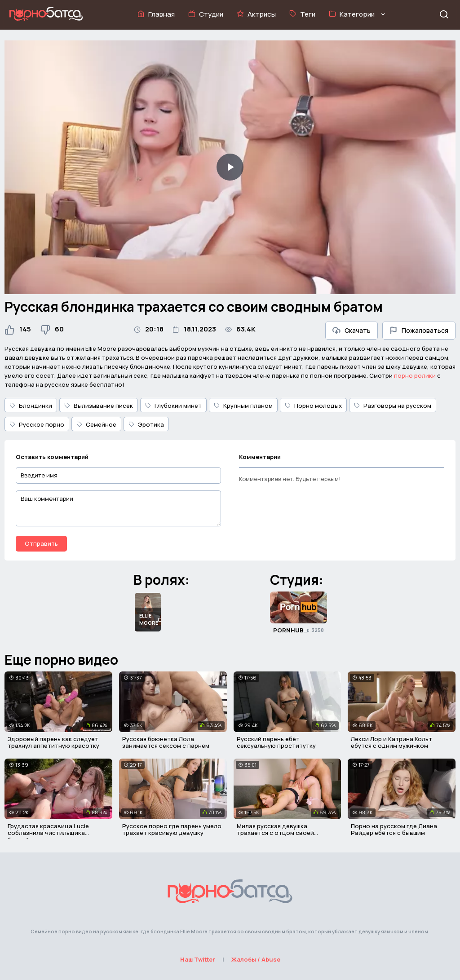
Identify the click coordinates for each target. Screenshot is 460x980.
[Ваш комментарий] (118, 508)
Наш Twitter (198, 959)
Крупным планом (243, 406)
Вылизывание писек (99, 406)
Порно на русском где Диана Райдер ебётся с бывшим (394, 830)
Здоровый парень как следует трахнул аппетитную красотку (53, 742)
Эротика (146, 424)
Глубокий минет (173, 406)
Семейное (96, 424)
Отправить (41, 543)
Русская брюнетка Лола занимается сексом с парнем (166, 742)
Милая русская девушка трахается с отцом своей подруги (275, 833)
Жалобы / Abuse (256, 959)
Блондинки (31, 406)
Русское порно (37, 424)
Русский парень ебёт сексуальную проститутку (276, 742)
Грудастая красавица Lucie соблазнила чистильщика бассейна (48, 833)
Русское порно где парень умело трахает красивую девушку (172, 830)
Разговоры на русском (393, 406)
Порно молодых (313, 406)
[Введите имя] (118, 475)
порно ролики (415, 375)
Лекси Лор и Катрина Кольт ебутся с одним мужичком (391, 742)
